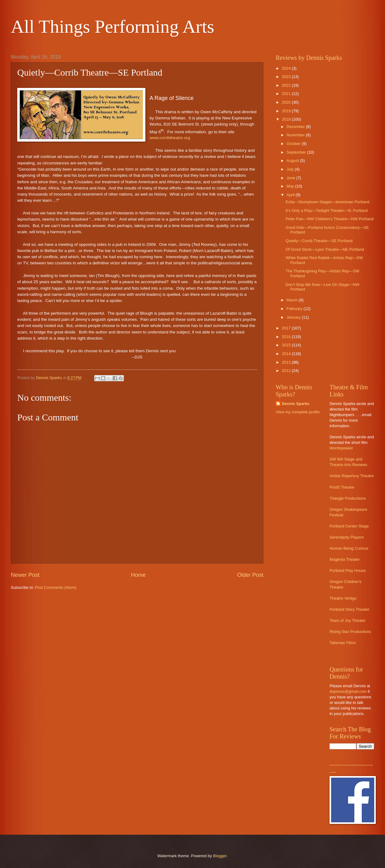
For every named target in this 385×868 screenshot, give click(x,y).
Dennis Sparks (296, 404)
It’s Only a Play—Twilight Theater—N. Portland (326, 211)
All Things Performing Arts (113, 27)
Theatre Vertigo (343, 598)
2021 (287, 94)
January (294, 317)
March (292, 300)
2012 (287, 371)
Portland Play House (348, 570)
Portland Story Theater (349, 609)
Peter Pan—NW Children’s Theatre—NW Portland (330, 219)
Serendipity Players (347, 537)
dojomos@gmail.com (348, 691)
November (296, 135)
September (297, 152)
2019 (287, 111)
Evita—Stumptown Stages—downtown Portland (327, 202)
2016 (287, 337)
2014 (287, 354)
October (294, 144)
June (291, 178)
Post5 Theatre (342, 487)
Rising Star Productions (350, 632)
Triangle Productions (348, 498)
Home (138, 575)
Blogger (220, 856)
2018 (287, 119)
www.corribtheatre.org (170, 138)
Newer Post (25, 575)
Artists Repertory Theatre (352, 476)
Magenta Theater (345, 559)
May (291, 186)
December (296, 127)
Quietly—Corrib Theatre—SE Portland (319, 241)
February (295, 309)
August (293, 161)
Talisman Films (343, 643)
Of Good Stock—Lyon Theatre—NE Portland (325, 249)
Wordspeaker (341, 448)
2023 (287, 77)
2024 (287, 68)
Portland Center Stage (349, 526)
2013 (287, 362)
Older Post (250, 575)
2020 (287, 102)
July (290, 169)
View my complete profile (298, 412)
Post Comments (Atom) (56, 587)
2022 (287, 85)
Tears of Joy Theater (348, 620)
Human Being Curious (349, 548)
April (291, 195)
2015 (287, 345)
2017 (287, 328)
